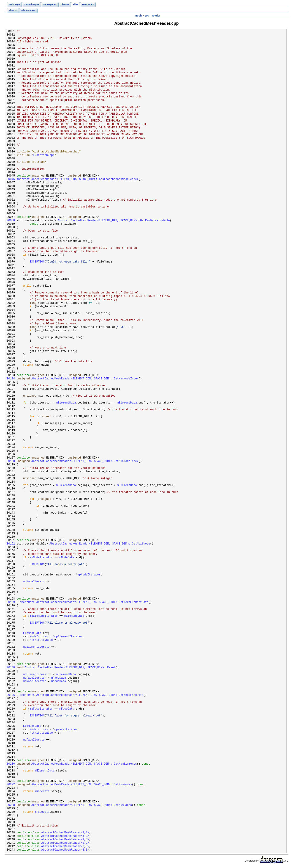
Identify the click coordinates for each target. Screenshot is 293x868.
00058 (11, 221)
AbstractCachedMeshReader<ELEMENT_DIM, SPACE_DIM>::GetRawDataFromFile (114, 221)
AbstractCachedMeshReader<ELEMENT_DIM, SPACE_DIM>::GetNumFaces (82, 805)
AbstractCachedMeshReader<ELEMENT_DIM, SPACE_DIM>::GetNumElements (84, 764)
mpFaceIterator (35, 678)
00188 (11, 668)
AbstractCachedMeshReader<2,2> (65, 843)
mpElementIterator (44, 616)
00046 (11, 179)
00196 (11, 695)
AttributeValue (41, 640)
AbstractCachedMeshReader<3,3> (65, 850)
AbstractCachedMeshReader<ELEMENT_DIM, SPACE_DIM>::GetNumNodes (82, 785)
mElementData (66, 403)
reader (156, 16)
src (147, 16)
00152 (11, 544)
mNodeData (67, 558)
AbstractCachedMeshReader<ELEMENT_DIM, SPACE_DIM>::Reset (70, 668)
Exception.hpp (44, 155)
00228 (11, 805)
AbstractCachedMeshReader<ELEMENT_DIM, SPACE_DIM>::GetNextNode (100, 544)
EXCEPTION (37, 262)
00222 (11, 785)
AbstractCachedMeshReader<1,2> (65, 836)
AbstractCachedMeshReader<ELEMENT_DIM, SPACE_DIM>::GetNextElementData (92, 602)
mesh (138, 16)
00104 (11, 379)
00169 (11, 602)
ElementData (26, 602)
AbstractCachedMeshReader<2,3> (65, 847)
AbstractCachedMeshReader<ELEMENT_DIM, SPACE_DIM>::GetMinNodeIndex (85, 461)
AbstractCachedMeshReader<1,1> (65, 833)
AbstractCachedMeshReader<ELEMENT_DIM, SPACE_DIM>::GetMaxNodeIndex (85, 379)
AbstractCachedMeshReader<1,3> (65, 840)
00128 (11, 461)
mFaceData (58, 678)
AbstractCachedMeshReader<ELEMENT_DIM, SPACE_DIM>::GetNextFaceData (90, 695)
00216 (11, 764)
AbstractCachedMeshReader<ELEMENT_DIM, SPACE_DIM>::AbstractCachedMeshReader (77, 179)
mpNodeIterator (41, 558)
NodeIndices (39, 637)
